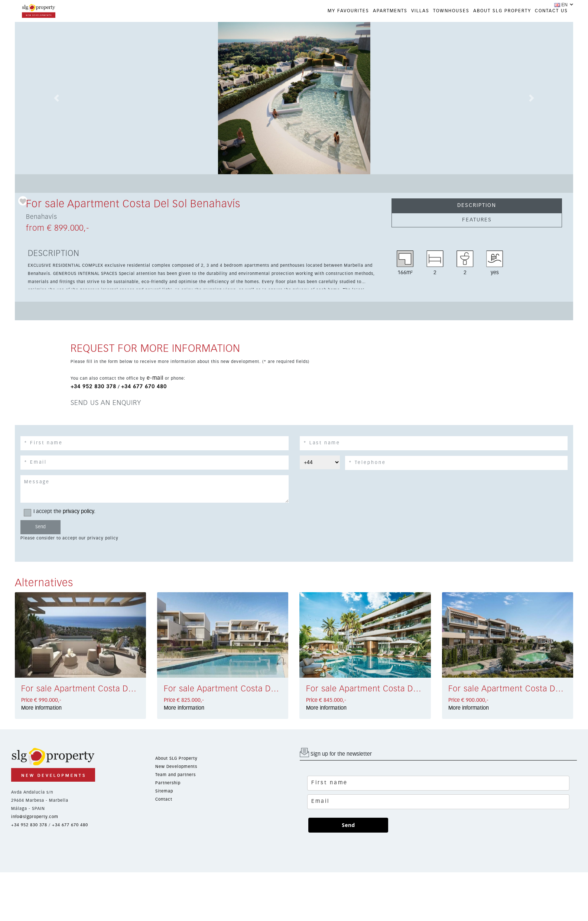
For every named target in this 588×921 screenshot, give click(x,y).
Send (348, 825)
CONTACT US (551, 11)
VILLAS (420, 11)
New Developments (176, 767)
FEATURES (477, 220)
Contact (164, 799)
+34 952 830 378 (93, 387)
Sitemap (164, 791)
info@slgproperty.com (35, 817)
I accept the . (62, 512)
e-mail (155, 378)
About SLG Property (176, 758)
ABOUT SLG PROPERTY (502, 11)
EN (561, 5)
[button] (57, 98)
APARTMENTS (390, 11)
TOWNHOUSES (451, 11)
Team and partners (176, 775)
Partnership (168, 783)
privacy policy (78, 512)
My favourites (348, 11)
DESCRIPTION (477, 205)
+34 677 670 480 (144, 387)
